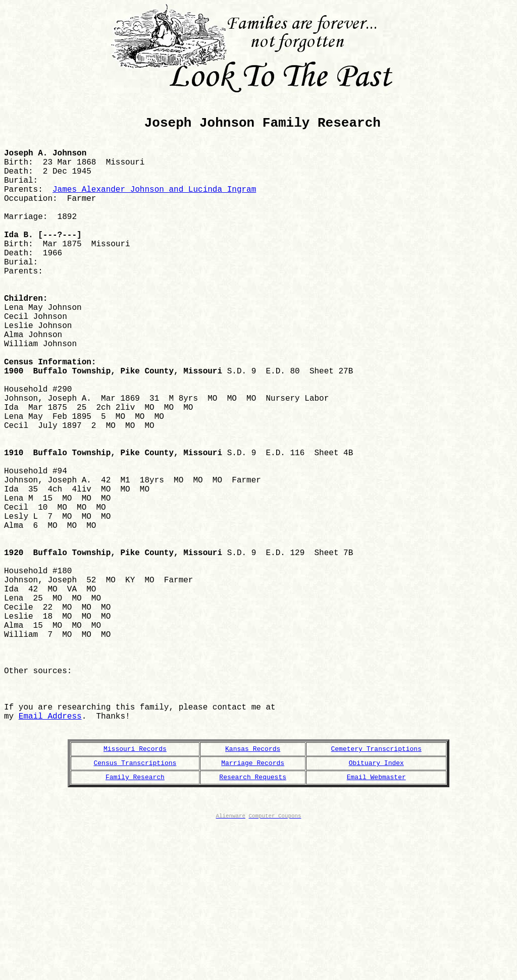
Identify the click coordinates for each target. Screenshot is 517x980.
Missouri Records (135, 893)
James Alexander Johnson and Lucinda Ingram (154, 210)
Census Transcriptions (135, 908)
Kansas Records (253, 893)
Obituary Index (376, 908)
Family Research (135, 924)
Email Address (50, 854)
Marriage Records (253, 908)
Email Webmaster (376, 924)
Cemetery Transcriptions (376, 893)
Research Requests (253, 924)
